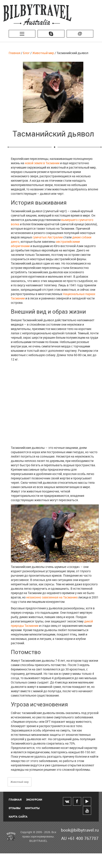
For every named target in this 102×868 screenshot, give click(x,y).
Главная (15, 53)
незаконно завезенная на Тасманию (52, 597)
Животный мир (43, 53)
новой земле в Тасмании (42, 163)
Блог (26, 53)
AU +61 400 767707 (80, 838)
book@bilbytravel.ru (80, 830)
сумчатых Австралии (48, 237)
